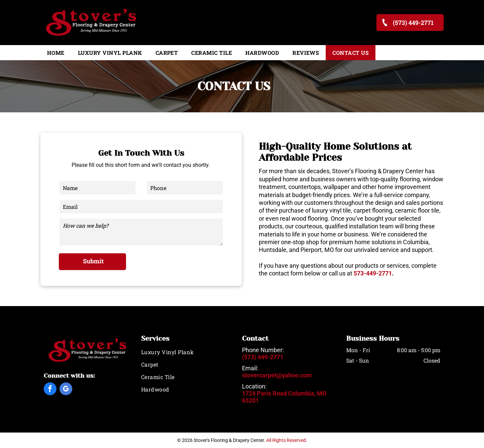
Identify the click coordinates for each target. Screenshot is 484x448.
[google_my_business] (66, 390)
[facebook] (50, 390)
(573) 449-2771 (263, 357)
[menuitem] (56, 53)
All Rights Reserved (286, 440)
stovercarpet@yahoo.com (277, 375)
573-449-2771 (373, 273)
